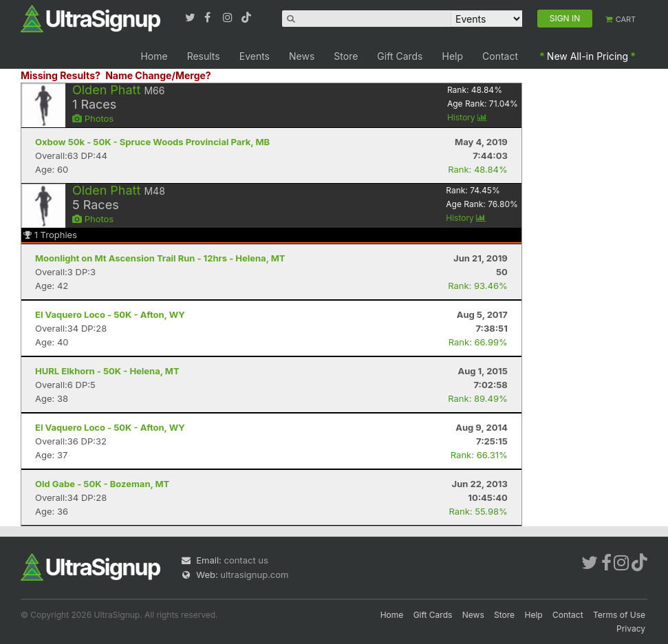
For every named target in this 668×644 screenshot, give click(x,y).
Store (346, 56)
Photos (93, 118)
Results (204, 56)
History (467, 117)
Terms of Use (619, 615)
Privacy (631, 629)
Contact (500, 56)
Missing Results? (61, 75)
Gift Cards (400, 56)
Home (154, 56)
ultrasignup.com (254, 575)
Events (255, 56)
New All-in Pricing (588, 56)
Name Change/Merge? (158, 75)
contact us (246, 560)
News (302, 56)
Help (453, 56)
